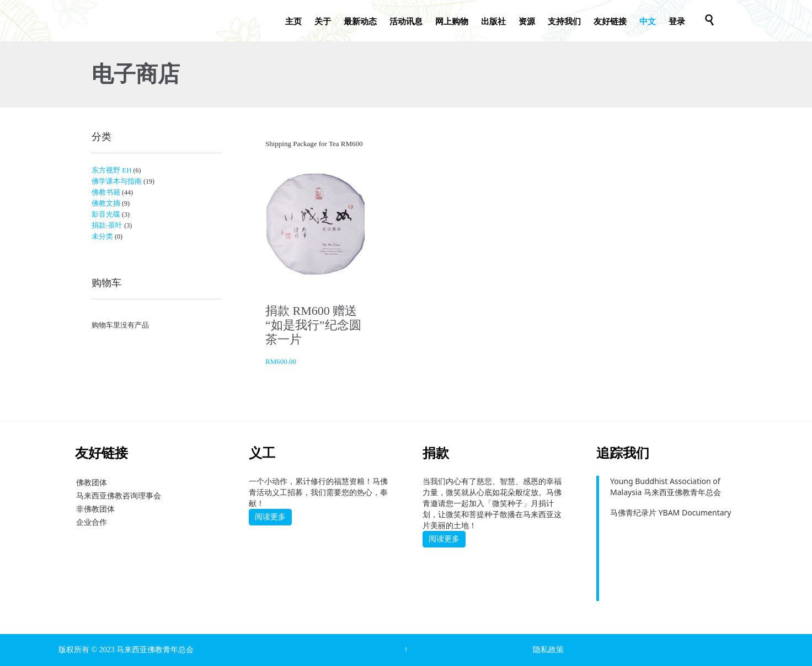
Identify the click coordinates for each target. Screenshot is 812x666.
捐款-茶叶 (107, 225)
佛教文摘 (106, 203)
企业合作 (92, 522)
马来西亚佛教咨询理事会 (119, 495)
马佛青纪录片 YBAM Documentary (671, 512)
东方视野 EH (112, 170)
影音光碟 (106, 214)
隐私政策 (548, 650)
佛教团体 (92, 482)
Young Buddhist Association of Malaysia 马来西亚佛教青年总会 (666, 487)
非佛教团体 (95, 509)
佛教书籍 (106, 192)
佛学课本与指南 (117, 181)
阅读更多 (270, 517)
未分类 (102, 236)
